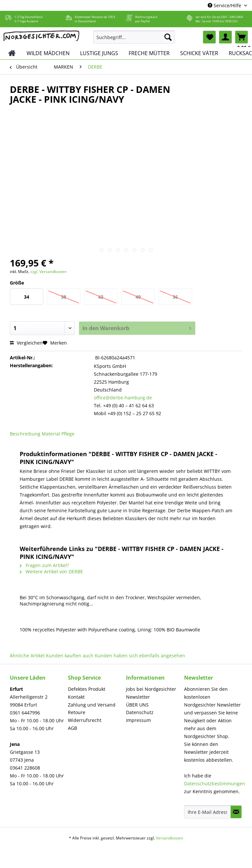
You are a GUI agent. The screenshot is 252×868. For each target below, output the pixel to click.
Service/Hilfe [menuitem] (225, 5)
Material (51, 434)
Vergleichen (26, 343)
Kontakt (76, 697)
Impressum (138, 720)
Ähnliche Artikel (27, 656)
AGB (73, 728)
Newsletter (138, 697)
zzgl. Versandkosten (48, 272)
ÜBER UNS (137, 705)
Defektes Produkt (87, 689)
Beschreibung (25, 434)
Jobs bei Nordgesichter (151, 689)
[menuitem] (134, 40)
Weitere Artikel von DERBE (51, 572)
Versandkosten (169, 838)
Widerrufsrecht (85, 720)
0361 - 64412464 (232, 17)
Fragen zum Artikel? (44, 565)
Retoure (77, 712)
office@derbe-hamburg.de (123, 398)
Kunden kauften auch (70, 656)
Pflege (68, 434)
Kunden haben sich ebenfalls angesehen (140, 656)
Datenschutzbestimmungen (215, 783)
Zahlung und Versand (92, 705)
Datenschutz (140, 712)
